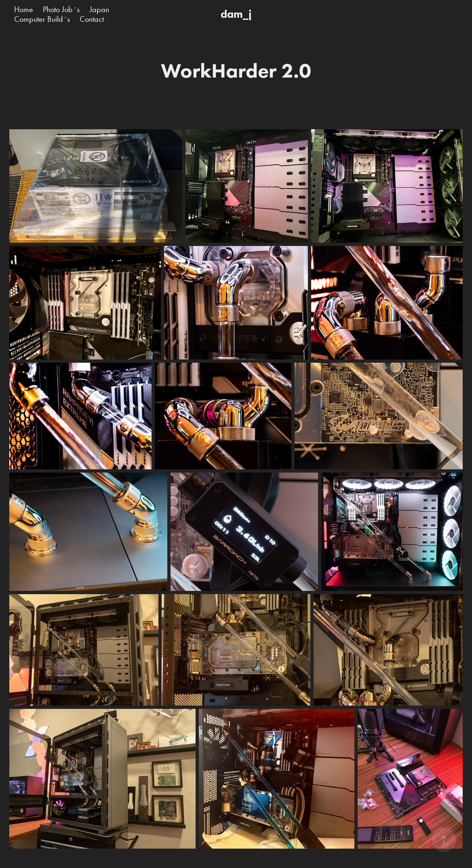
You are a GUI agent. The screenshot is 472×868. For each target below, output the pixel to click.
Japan (99, 9)
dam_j (236, 14)
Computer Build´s (42, 19)
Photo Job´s (61, 9)
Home (24, 9)
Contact (92, 19)
